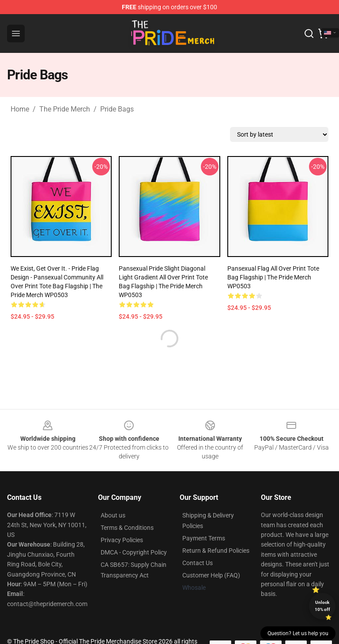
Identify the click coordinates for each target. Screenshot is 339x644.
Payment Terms (204, 538)
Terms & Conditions (127, 528)
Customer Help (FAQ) (211, 575)
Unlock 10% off (322, 606)
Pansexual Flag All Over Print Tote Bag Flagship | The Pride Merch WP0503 (273, 277)
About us (113, 515)
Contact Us (198, 563)
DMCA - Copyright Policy (134, 552)
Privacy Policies (122, 540)
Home (20, 109)
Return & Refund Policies (216, 551)
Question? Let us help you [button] (298, 633)
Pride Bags (117, 109)
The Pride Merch (65, 109)
